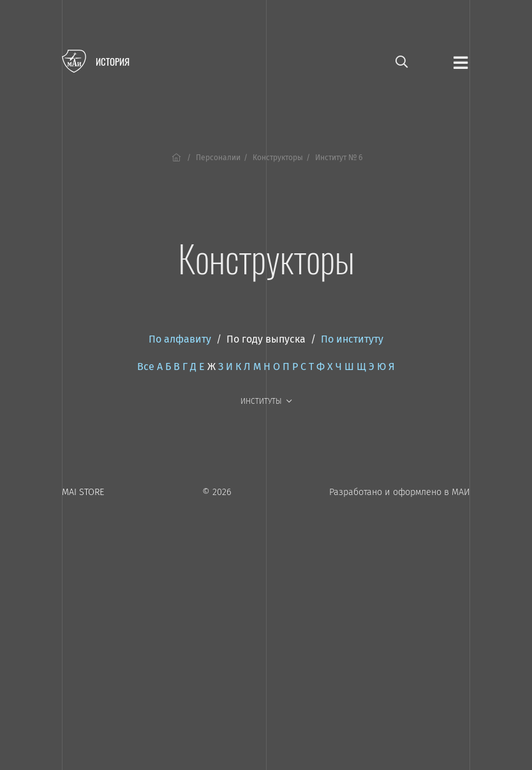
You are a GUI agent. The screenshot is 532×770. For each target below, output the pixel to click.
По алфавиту (180, 339)
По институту (352, 339)
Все (146, 366)
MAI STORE (83, 492)
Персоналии (218, 158)
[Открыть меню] (461, 62)
